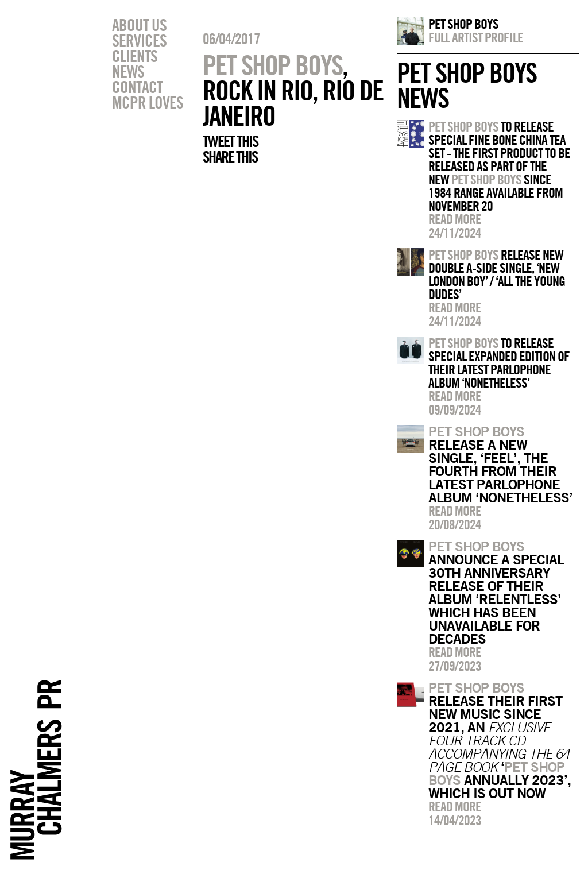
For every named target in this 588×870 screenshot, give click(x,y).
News (128, 71)
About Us (139, 25)
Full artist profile (476, 37)
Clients (135, 56)
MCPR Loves (148, 102)
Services (139, 40)
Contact (137, 87)
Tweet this (230, 141)
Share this (230, 157)
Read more (455, 219)
